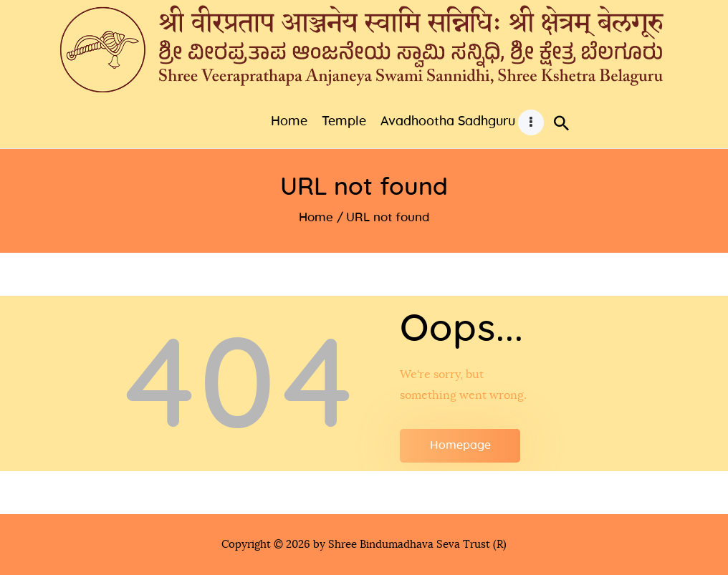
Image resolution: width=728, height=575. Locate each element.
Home (316, 217)
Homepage (460, 445)
